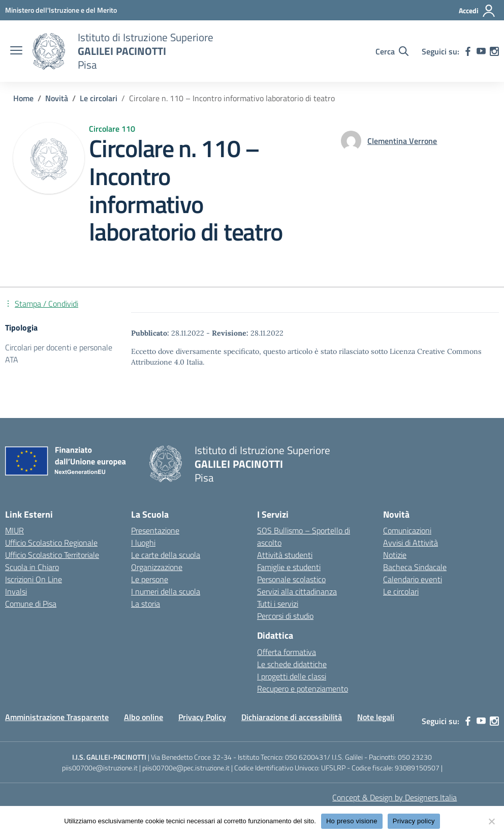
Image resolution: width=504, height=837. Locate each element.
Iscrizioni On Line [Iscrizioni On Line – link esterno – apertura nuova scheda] (34, 579)
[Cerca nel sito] (392, 51)
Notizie (395, 555)
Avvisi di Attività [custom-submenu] (411, 543)
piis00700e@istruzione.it (100, 768)
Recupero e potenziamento (303, 689)
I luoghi (143, 543)
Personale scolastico (291, 579)
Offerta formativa (287, 652)
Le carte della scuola (166, 555)
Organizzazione (157, 567)
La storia (146, 604)
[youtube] (481, 51)
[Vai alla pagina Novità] (57, 98)
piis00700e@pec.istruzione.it (186, 768)
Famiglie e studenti (289, 567)
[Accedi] (477, 11)
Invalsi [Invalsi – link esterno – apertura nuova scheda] (16, 591)
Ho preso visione (352, 821)
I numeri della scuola (166, 591)
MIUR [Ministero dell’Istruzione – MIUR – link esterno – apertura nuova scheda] (14, 530)
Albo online (144, 717)
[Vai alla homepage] (49, 51)
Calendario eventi (413, 579)
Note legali (376, 717)
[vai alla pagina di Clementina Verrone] (402, 141)
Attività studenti (285, 555)
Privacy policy (414, 821)
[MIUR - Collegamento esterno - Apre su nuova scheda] (61, 10)
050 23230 (415, 757)
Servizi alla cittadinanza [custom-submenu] (297, 591)
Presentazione (155, 530)
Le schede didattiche (292, 664)
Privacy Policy (202, 717)
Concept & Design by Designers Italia (395, 797)
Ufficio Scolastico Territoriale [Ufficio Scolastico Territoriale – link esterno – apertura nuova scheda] (52, 555)
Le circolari (401, 591)
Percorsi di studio (285, 616)
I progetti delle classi (292, 676)
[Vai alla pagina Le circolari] (99, 98)
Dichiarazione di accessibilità (292, 717)
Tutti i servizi (278, 604)
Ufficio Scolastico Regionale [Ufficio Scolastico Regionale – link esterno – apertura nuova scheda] (51, 543)
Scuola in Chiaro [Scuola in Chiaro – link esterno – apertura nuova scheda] (32, 567)
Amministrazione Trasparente (57, 717)
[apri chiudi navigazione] (16, 51)
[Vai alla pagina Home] (23, 98)
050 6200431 (306, 757)
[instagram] (494, 51)
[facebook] (468, 51)
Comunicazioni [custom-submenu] (407, 530)
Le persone (150, 579)
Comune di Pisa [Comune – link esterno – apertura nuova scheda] (31, 604)
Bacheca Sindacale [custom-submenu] (415, 567)
